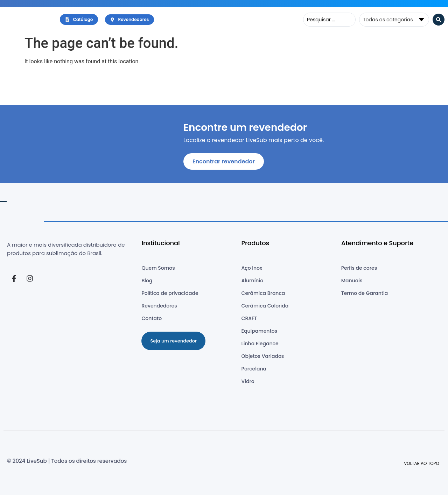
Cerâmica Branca (263, 293)
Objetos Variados (263, 356)
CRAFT (249, 318)
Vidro (248, 381)
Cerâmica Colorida (265, 306)
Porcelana (254, 369)
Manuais (352, 281)
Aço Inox (252, 268)
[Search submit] (439, 20)
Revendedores (159, 306)
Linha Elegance (260, 344)
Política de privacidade (170, 293)
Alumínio (253, 281)
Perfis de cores (359, 268)
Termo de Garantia (365, 293)
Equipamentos (259, 331)
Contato (152, 318)
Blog (147, 281)
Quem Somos (158, 268)
